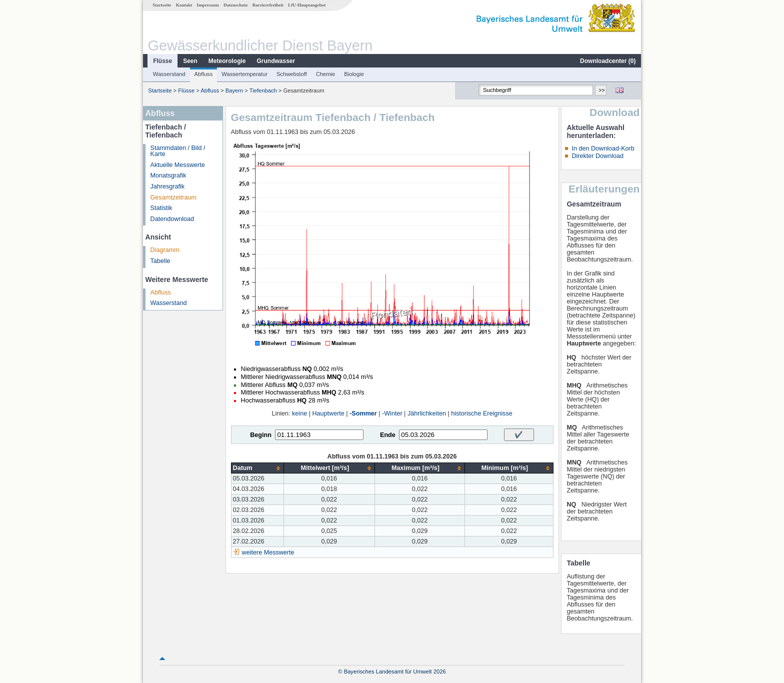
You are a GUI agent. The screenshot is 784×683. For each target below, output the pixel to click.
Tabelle (160, 261)
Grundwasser (276, 61)
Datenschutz (236, 5)
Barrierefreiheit (268, 5)
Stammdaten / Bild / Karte (178, 151)
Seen (190, 61)
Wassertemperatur (244, 74)
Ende (388, 435)
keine (299, 413)
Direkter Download (597, 156)
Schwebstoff (292, 74)
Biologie (354, 74)
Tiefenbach (263, 90)
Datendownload (172, 219)
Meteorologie (227, 61)
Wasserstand (169, 74)
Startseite (162, 5)
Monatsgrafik (168, 175)
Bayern (234, 90)
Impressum (208, 5)
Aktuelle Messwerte (178, 165)
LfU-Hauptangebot (307, 5)
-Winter (392, 413)
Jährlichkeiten (427, 413)
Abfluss (204, 74)
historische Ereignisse (482, 413)
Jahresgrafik (168, 186)
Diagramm (165, 250)
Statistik (161, 208)
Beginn (261, 435)
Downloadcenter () (608, 61)
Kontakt (184, 5)
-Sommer (363, 413)
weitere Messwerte (268, 552)
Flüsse (162, 61)
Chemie (326, 74)
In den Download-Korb (603, 148)
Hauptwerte (328, 413)
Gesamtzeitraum (173, 197)
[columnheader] (257, 468)
